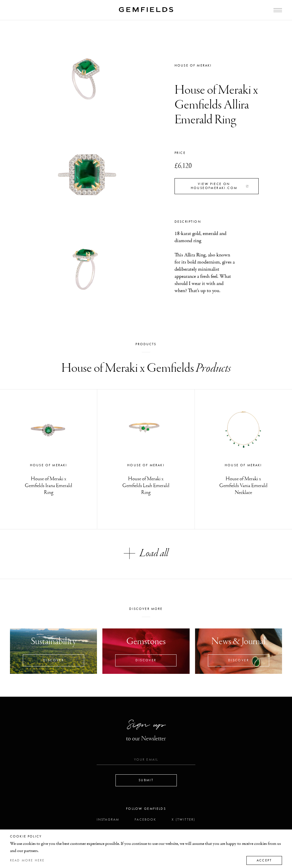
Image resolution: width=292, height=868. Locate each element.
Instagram (108, 819)
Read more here (27, 860)
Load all (146, 553)
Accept (264, 860)
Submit (146, 780)
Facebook (145, 819)
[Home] (146, 10)
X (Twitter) (183, 819)
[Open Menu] (278, 10)
